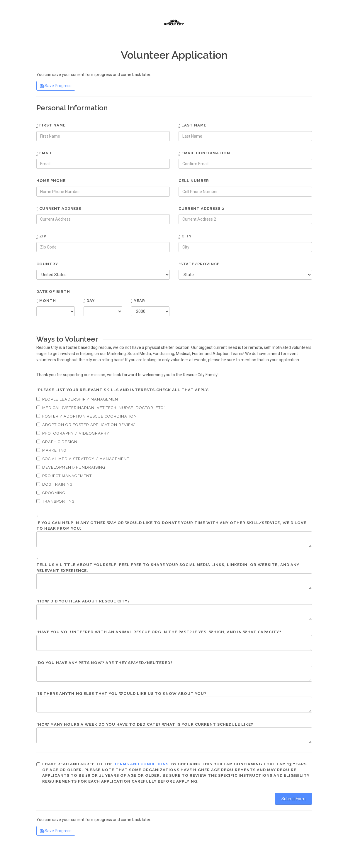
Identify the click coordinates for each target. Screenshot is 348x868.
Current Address (59, 209)
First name (51, 125)
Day (89, 301)
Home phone (51, 181)
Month (46, 301)
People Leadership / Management (78, 399)
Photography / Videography (73, 433)
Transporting (56, 501)
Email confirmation (204, 153)
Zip (41, 236)
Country (47, 264)
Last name (192, 125)
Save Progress (56, 86)
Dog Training (55, 484)
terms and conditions (141, 764)
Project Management (64, 476)
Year (138, 301)
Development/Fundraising (71, 467)
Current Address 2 (201, 208)
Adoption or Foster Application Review (86, 425)
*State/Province (199, 264)
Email (44, 153)
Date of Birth (53, 292)
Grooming (51, 493)
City (185, 236)
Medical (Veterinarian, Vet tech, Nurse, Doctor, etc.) (101, 408)
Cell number (194, 181)
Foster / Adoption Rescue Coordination (87, 416)
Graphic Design (57, 442)
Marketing (51, 450)
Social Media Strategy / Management (83, 459)
